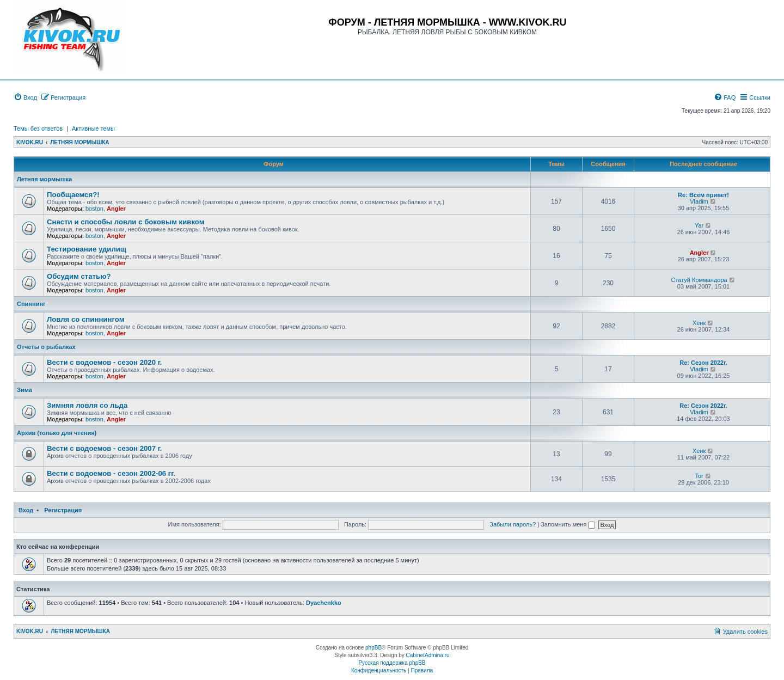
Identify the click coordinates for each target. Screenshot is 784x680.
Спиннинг (31, 304)
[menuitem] (25, 97)
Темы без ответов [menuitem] (38, 128)
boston (94, 209)
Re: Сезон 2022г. (703, 363)
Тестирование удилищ (87, 249)
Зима (24, 390)
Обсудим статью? (79, 276)
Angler (116, 209)
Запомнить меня (568, 524)
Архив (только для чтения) (57, 433)
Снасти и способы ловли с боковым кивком (126, 222)
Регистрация (63, 510)
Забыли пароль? (513, 524)
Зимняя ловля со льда (87, 405)
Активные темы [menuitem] (93, 128)
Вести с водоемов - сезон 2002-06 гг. (111, 473)
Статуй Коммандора (699, 280)
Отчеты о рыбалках (46, 347)
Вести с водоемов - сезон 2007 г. (105, 448)
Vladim (699, 201)
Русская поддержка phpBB (392, 663)
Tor (699, 476)
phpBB (373, 648)
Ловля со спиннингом (85, 319)
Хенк (699, 323)
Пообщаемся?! (73, 195)
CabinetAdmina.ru (428, 655)
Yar (699, 225)
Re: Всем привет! (703, 195)
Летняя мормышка (44, 179)
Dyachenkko (324, 603)
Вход (26, 510)
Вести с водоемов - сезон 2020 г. (105, 362)
